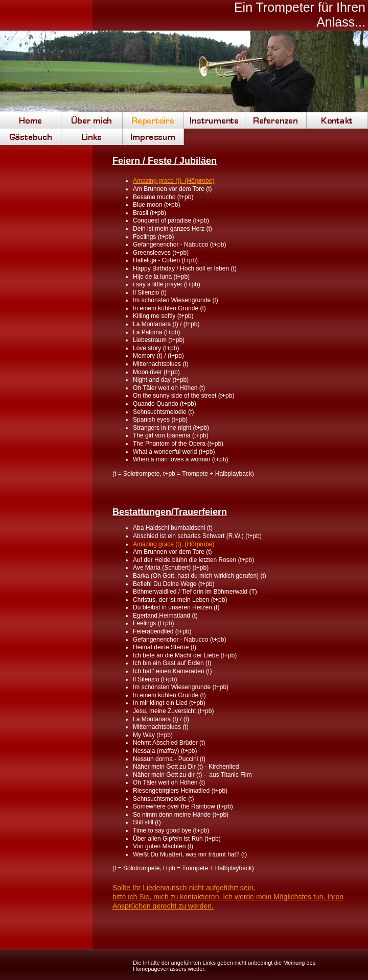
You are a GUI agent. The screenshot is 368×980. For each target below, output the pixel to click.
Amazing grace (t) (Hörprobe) (174, 181)
